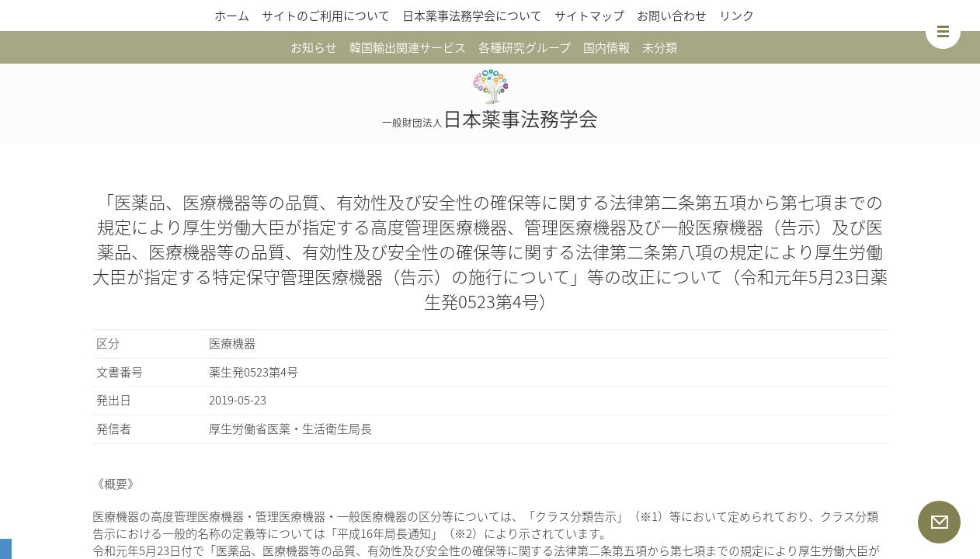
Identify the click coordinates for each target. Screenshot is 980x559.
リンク (737, 16)
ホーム (232, 16)
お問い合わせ (672, 16)
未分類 (660, 47)
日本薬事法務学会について (472, 16)
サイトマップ (589, 16)
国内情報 (606, 47)
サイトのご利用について (326, 16)
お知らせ (314, 47)
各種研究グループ (525, 47)
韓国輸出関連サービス (408, 47)
